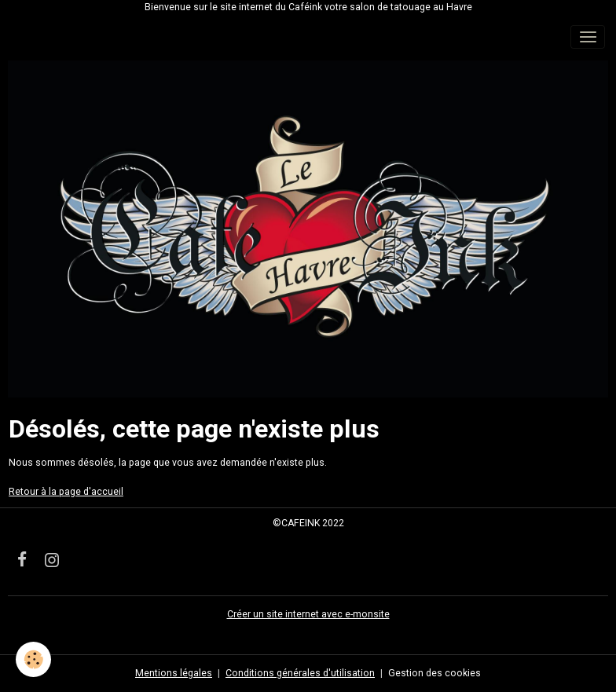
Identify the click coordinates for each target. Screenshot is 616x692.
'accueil (106, 492)
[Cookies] (33, 659)
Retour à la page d (49, 492)
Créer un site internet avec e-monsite (308, 614)
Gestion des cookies (434, 673)
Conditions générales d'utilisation (300, 673)
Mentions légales (174, 673)
